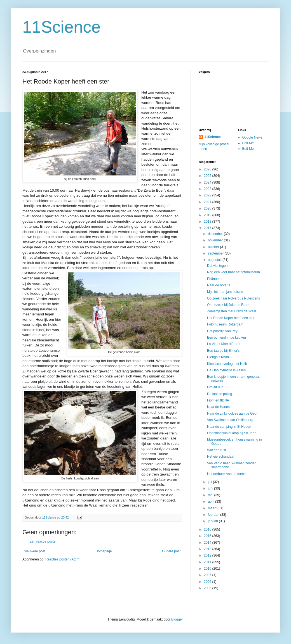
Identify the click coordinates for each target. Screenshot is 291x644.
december (216, 234)
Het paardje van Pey (222, 331)
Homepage (104, 551)
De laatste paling (220, 394)
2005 (208, 588)
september (216, 253)
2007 (208, 575)
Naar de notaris (219, 285)
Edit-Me (248, 143)
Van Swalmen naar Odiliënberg (230, 420)
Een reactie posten (43, 541)
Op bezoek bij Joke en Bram (228, 305)
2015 (208, 536)
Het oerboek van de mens (226, 474)
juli (210, 482)
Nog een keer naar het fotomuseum (233, 272)
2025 (208, 176)
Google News (252, 137)
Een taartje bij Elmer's (223, 351)
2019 (208, 215)
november (216, 240)
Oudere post (171, 551)
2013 (208, 549)
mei (211, 495)
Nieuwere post (35, 551)
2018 (208, 222)
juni (211, 488)
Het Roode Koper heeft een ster (231, 318)
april (212, 502)
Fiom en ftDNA (218, 400)
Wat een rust (217, 450)
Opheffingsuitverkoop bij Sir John (232, 433)
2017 (208, 228)
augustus (215, 260)
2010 (208, 569)
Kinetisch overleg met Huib (227, 364)
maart (213, 508)
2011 (208, 562)
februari (214, 515)
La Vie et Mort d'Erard (223, 344)
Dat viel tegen (217, 266)
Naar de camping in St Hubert (229, 427)
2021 (208, 202)
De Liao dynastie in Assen (226, 370)
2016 (208, 529)
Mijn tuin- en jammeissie (225, 292)
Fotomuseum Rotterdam (225, 324)
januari (213, 521)
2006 (208, 582)
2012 (208, 555)
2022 (208, 195)
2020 (208, 208)
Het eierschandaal (221, 457)
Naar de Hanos (218, 407)
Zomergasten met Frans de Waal (232, 311)
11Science (62, 27)
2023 (208, 189)
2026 (208, 169)
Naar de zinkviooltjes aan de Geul (232, 414)
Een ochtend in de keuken (227, 338)
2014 (208, 543)
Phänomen (215, 279)
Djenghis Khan (218, 357)
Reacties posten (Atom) (63, 559)
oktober (214, 247)
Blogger (177, 619)
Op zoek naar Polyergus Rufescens (233, 298)
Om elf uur (215, 387)
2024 (208, 182)
